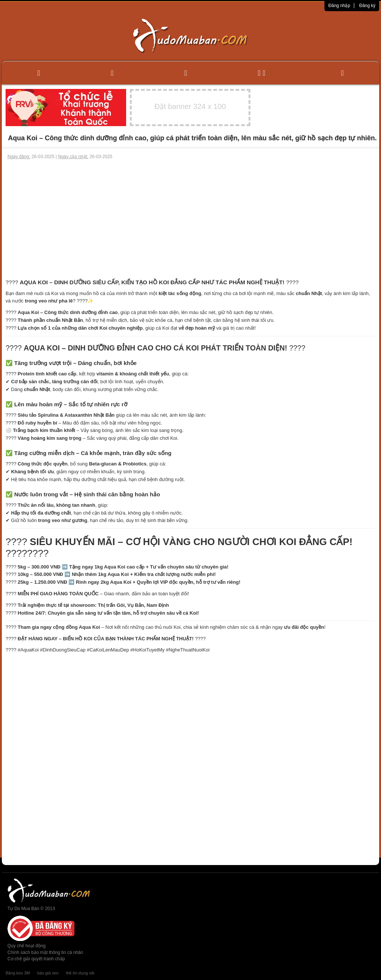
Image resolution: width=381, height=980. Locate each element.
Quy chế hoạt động (26, 946)
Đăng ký (367, 6)
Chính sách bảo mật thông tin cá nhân (45, 952)
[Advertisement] (190, 216)
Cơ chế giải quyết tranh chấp (36, 959)
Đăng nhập (339, 6)
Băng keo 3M (18, 973)
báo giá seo (48, 973)
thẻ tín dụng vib (80, 973)
